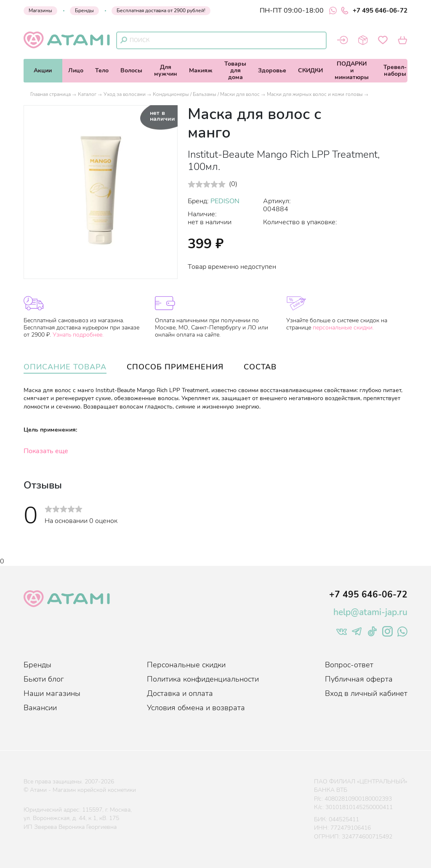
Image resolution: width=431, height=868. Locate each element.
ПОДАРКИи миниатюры (352, 70)
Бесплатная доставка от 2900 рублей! (161, 11)
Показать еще (46, 451)
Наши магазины (52, 693)
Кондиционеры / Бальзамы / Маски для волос (206, 94)
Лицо (76, 70)
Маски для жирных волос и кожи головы (315, 94)
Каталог (87, 94)
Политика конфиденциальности (203, 679)
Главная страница (51, 94)
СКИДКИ (310, 70)
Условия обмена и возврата (196, 708)
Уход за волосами (125, 94)
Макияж (201, 70)
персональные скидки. (343, 328)
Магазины (40, 11)
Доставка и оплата (180, 693)
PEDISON (225, 201)
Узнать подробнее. (78, 335)
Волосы (131, 70)
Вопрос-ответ (349, 665)
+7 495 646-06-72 (374, 11)
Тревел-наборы (395, 70)
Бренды (84, 11)
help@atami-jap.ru (370, 612)
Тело (102, 70)
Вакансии (40, 708)
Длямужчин (166, 70)
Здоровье (272, 70)
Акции (43, 70)
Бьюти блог (44, 679)
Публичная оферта (359, 679)
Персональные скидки (186, 665)
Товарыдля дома (235, 70)
